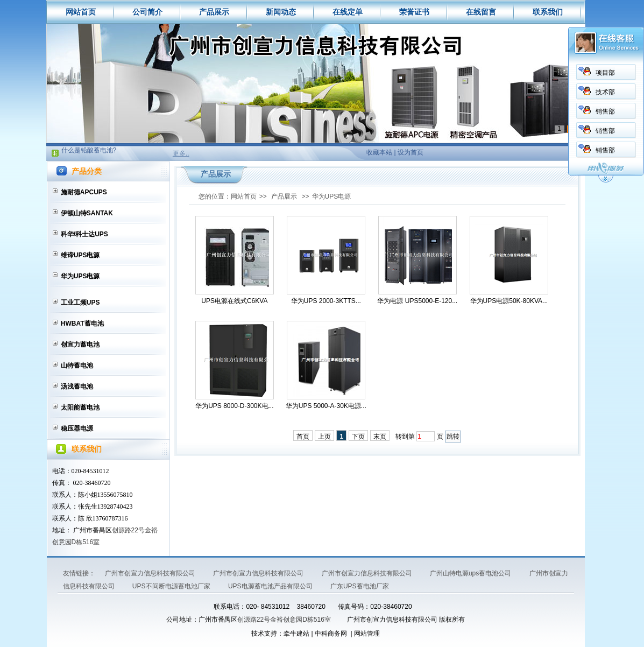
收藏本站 (379, 152)
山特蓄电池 (77, 365)
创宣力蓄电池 (80, 344)
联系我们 (548, 12)
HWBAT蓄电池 (82, 323)
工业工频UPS (80, 303)
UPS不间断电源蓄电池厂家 (172, 586)
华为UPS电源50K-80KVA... (509, 301)
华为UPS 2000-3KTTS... (326, 301)
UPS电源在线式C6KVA (234, 301)
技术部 (605, 92)
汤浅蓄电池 (77, 386)
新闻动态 (281, 12)
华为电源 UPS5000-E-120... (417, 301)
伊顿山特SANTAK (87, 213)
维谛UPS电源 (80, 255)
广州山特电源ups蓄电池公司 (472, 573)
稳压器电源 (77, 428)
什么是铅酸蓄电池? (89, 152)
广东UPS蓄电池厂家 (360, 586)
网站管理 (367, 634)
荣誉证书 (414, 12)
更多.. (181, 153)
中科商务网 (331, 634)
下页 (358, 437)
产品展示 (214, 12)
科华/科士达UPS (84, 234)
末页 (380, 437)
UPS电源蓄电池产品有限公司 (271, 586)
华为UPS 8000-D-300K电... (234, 406)
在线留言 (481, 12)
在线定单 (348, 12)
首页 (303, 437)
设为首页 (411, 152)
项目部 (605, 73)
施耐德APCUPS (84, 192)
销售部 (605, 111)
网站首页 (81, 12)
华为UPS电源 (80, 276)
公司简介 (147, 12)
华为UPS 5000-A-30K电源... (326, 406)
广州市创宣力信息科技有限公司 (151, 573)
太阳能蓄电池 (80, 407)
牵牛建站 (296, 634)
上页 (324, 437)
